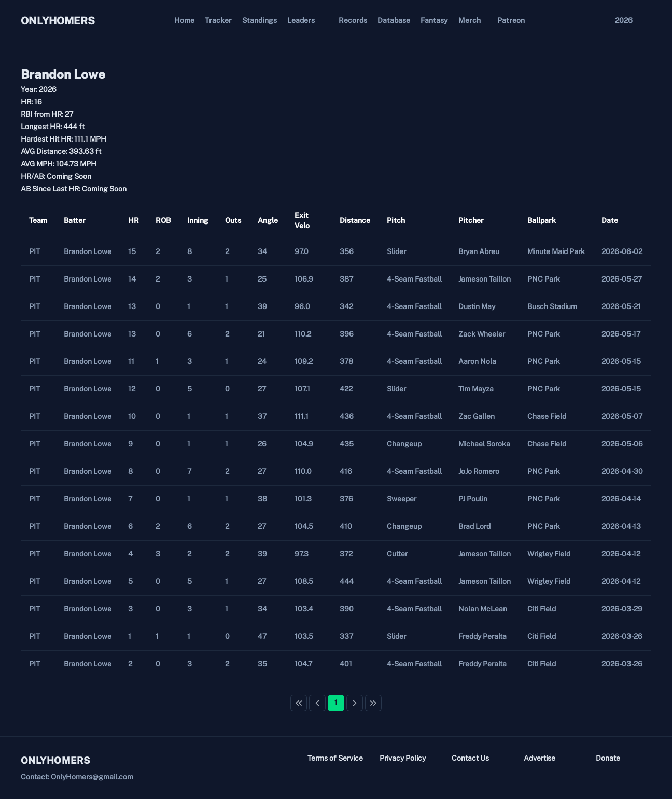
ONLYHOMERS (58, 21)
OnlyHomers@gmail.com (92, 777)
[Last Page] (373, 703)
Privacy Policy (403, 758)
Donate (608, 758)
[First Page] (299, 703)
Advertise (540, 758)
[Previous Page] (317, 703)
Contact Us (470, 758)
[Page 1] (336, 703)
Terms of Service (335, 758)
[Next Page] (355, 703)
